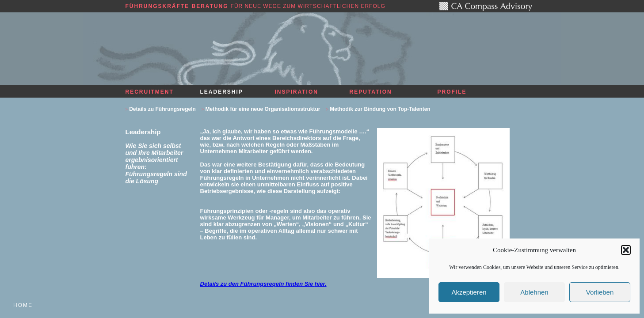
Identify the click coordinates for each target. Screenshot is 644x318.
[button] (626, 250)
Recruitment (150, 92)
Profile (452, 92)
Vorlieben (600, 292)
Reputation (371, 92)
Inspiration (297, 92)
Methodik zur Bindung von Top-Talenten (380, 109)
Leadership (222, 92)
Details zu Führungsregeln (162, 109)
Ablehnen (534, 292)
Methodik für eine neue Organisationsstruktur (263, 109)
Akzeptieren (469, 292)
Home (23, 305)
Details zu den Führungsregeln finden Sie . (263, 284)
